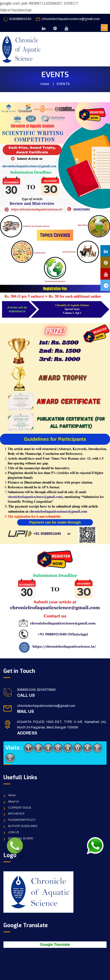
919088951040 (20, 19)
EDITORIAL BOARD (21, 838)
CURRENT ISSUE (20, 808)
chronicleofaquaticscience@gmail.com (71, 19)
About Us (13, 802)
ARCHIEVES (16, 814)
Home (45, 84)
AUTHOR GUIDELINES (23, 826)
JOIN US (14, 832)
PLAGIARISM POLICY (22, 820)
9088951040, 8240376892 (36, 690)
